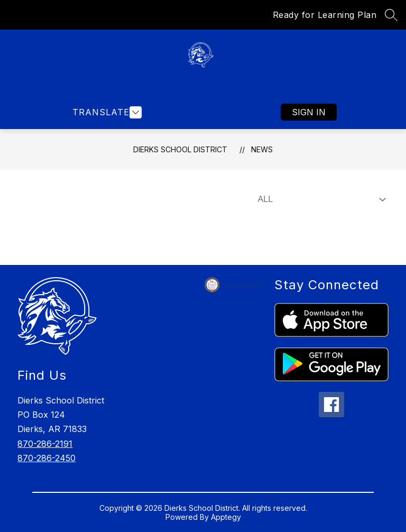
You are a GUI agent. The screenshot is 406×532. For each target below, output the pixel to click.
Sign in (309, 112)
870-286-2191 (45, 444)
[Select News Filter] (320, 199)
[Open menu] (106, 112)
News (262, 149)
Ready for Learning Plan (325, 15)
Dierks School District (180, 149)
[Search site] (391, 15)
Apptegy (226, 517)
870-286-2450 (47, 458)
